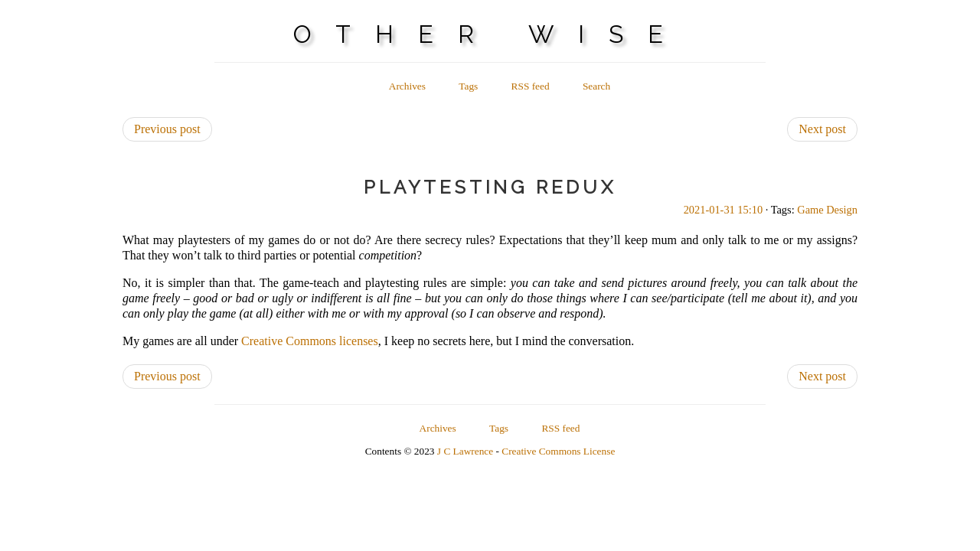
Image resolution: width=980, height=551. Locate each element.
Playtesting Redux (490, 187)
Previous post (167, 129)
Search (596, 86)
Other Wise (490, 34)
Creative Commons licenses (310, 341)
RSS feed (531, 86)
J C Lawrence (465, 451)
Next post (822, 129)
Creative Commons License (558, 451)
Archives (407, 86)
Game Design (827, 210)
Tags (468, 86)
